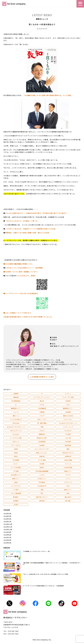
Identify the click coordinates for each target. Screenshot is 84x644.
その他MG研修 (68, 467)
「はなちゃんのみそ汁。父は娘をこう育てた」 (22, 221)
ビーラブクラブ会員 (16, 438)
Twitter (42, 431)
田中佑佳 (42, 501)
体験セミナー (68, 471)
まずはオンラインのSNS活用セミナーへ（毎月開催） (25, 268)
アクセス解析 (42, 460)
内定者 (16, 449)
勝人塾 (42, 401)
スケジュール (68, 482)
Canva (68, 405)
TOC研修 (68, 434)
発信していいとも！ (42, 453)
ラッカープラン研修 (68, 397)
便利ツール (16, 416)
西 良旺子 (16, 497)
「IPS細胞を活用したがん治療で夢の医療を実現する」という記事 (47, 95)
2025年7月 (7, 537)
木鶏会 (16, 453)
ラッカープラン (68, 419)
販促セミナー (68, 490)
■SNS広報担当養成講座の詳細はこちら (18, 264)
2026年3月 (7, 516)
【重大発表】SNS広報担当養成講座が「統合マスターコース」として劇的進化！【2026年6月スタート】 (52, 564)
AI (42, 394)
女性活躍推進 (42, 408)
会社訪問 (68, 412)
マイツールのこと (16, 445)
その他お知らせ (42, 486)
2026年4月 (7, 514)
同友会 (16, 456)
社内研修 (42, 445)
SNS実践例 (16, 460)
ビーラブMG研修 (16, 467)
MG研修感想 (42, 442)
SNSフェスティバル (16, 431)
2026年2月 (7, 519)
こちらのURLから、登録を (26, 276)
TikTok (42, 405)
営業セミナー (16, 479)
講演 (68, 449)
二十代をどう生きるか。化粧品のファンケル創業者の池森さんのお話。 (31, 229)
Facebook (68, 431)
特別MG (42, 467)
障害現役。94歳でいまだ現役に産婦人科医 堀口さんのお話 (27, 233)
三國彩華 (42, 412)
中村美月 (68, 401)
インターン (68, 394)
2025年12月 (8, 524)
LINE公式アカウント (68, 453)
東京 (68, 493)
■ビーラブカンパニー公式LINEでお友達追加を (21, 293)
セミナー (16, 464)
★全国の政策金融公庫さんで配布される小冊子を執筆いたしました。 (29, 317)
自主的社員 (68, 445)
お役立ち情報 (68, 460)
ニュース (16, 412)
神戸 (42, 493)
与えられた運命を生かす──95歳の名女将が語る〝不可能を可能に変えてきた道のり (36, 213)
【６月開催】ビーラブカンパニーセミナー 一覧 (36, 551)
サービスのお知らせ (16, 419)
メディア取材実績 (16, 493)
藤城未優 (16, 397)
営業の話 (42, 456)
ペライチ (42, 416)
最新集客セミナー (16, 408)
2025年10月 (8, 529)
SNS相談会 (42, 482)
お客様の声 (68, 456)
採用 (42, 490)
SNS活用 (68, 442)
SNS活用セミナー (16, 475)
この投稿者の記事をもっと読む (42, 377)
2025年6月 (7, 540)
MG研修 (42, 464)
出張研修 (16, 394)
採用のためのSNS (68, 416)
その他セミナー (42, 479)
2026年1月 (7, 522)
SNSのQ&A (16, 423)
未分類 (16, 504)
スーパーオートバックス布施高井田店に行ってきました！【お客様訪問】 (44, 586)
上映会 (16, 482)
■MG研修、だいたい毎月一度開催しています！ (21, 272)
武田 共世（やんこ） (42, 497)
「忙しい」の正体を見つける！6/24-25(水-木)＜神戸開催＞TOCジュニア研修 (45, 574)
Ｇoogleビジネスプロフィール (68, 423)
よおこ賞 (68, 438)
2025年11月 (8, 527)
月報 (42, 427)
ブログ (68, 486)
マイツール (68, 464)
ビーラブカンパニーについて (42, 397)
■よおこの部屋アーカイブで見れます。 (18, 313)
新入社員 (68, 501)
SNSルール (16, 442)
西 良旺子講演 (42, 423)
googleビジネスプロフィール (16, 427)
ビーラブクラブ (16, 486)
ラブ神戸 (16, 490)
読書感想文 (42, 434)
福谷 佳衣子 (68, 497)
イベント (68, 479)
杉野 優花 (16, 501)
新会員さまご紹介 (42, 438)
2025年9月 (7, 532)
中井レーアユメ (42, 419)
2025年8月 (7, 535)
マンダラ (42, 475)
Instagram (16, 434)
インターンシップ (68, 427)
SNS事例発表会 (16, 401)
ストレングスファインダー (42, 449)
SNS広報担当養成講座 (42, 471)
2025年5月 (7, 543)
